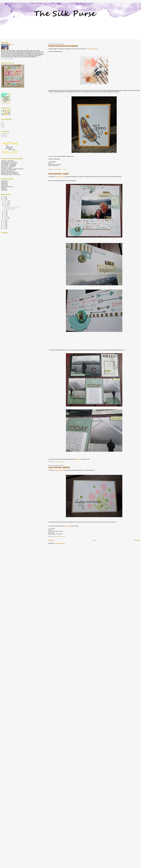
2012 (4, 224)
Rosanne (3, 127)
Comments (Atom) (60, 543)
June (5, 212)
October (6, 203)
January (6, 219)
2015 (4, 220)
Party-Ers (78, 459)
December (6, 201)
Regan (3, 126)
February (6, 217)
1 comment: (63, 462)
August (5, 206)
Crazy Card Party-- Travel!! (58, 174)
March (5, 216)
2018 (4, 197)
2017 (4, 198)
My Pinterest (4, 136)
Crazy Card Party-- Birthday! (59, 467)
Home (94, 540)
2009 (4, 228)
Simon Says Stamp (6, 134)
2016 (4, 199)
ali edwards (4, 135)
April (5, 215)
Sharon (12, 45)
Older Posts (137, 540)
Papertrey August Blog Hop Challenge (63, 46)
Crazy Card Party (59, 177)
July (5, 211)
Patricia (3, 125)
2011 (4, 226)
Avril (2, 121)
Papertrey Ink (4, 137)
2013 (4, 223)
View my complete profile (7, 59)
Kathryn (3, 124)
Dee (2, 123)
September (6, 205)
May (5, 213)
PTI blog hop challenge (92, 49)
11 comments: (64, 169)
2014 (4, 221)
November (6, 202)
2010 (4, 227)
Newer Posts (52, 540)
